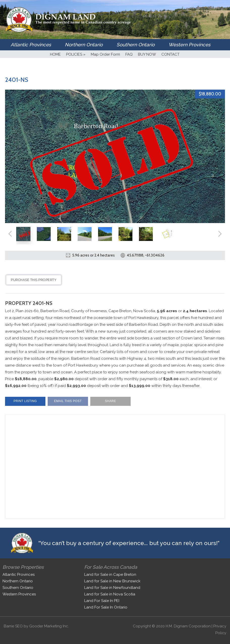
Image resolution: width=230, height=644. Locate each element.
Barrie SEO (13, 626)
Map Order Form (105, 54)
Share (110, 401)
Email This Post (68, 401)
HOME (55, 54)
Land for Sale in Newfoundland (112, 588)
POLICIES (76, 54)
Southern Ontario (136, 45)
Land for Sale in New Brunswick (112, 581)
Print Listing (25, 401)
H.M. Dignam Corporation (188, 626)
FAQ (129, 54)
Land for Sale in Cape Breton (110, 575)
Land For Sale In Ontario (106, 607)
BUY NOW (147, 54)
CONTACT (170, 54)
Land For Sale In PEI (102, 601)
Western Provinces (189, 45)
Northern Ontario (84, 45)
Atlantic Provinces (31, 45)
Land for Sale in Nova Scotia (110, 594)
